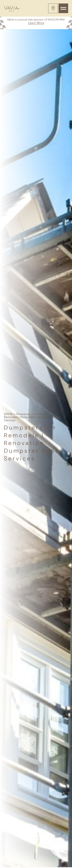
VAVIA (8, 414)
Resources (24, 414)
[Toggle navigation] (63, 8)
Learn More (36, 23)
